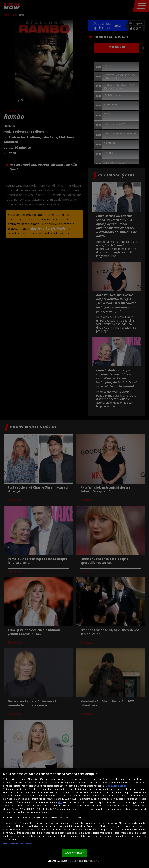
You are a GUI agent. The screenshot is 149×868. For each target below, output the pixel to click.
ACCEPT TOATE (74, 853)
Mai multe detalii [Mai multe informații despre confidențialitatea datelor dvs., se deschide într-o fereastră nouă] (116, 786)
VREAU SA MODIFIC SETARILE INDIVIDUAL (73, 861)
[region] (74, 818)
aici (60, 802)
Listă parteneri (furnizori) (18, 843)
